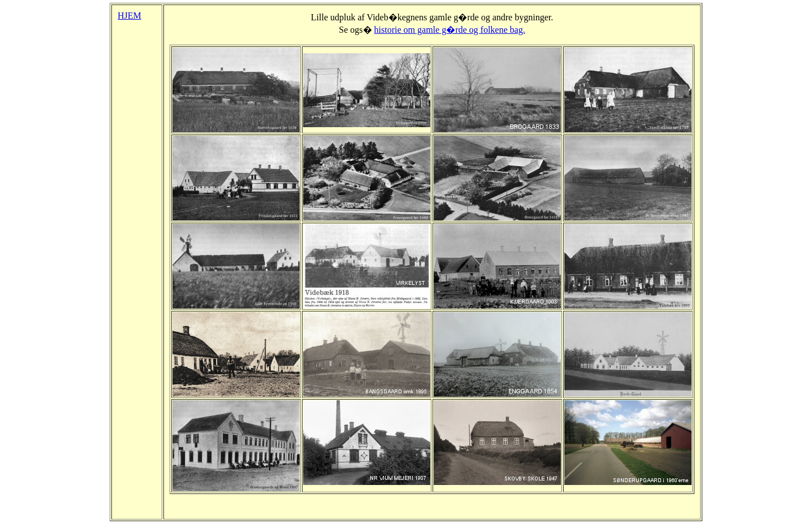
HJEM (129, 16)
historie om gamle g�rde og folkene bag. (450, 30)
